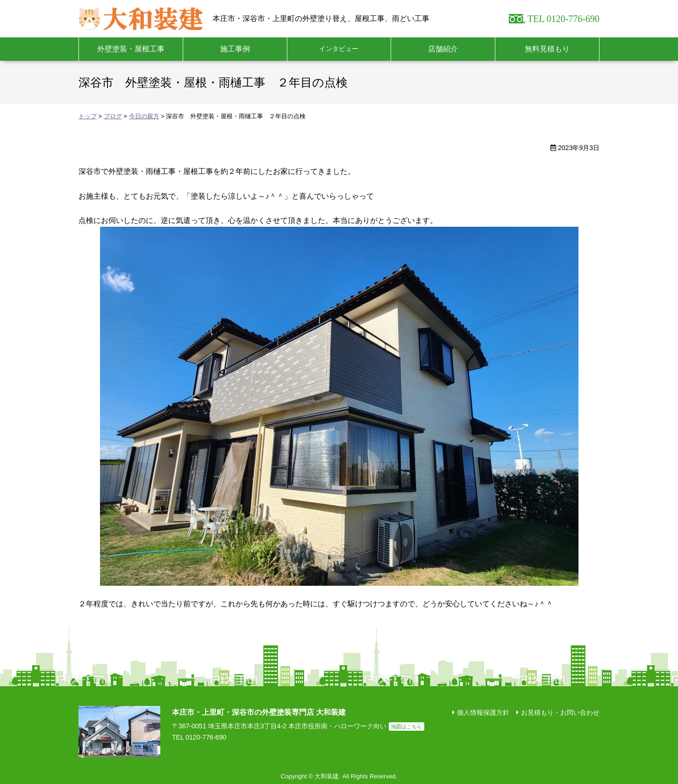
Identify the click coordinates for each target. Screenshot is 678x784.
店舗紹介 (443, 49)
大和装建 (141, 19)
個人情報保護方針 (483, 712)
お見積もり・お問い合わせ (560, 712)
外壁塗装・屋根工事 (131, 49)
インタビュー (339, 49)
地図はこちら (407, 726)
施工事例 (235, 49)
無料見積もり (547, 49)
